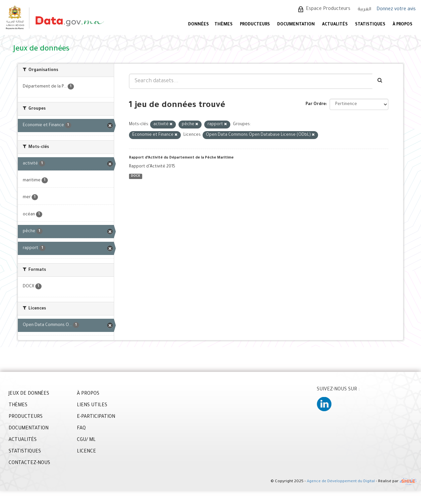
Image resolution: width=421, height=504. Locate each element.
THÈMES (18, 406)
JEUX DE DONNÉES (29, 394)
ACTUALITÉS (335, 25)
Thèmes (224, 25)
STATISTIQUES (370, 25)
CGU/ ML (86, 440)
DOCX (135, 176)
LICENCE (86, 452)
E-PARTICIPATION (96, 417)
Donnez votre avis (396, 10)
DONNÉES (198, 25)
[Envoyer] (380, 81)
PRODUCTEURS (255, 25)
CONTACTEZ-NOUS (29, 463)
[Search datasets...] (251, 81)
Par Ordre (316, 104)
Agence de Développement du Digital (341, 482)
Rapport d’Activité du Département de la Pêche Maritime (181, 158)
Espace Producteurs (328, 9)
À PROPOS (403, 25)
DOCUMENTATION (296, 25)
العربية (365, 9)
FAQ (81, 429)
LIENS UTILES (92, 406)
